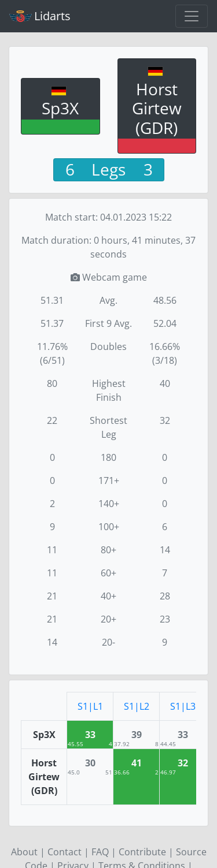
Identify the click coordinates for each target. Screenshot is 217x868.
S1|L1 (90, 706)
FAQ (100, 852)
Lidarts (40, 16)
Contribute (142, 852)
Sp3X (60, 108)
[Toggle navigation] (192, 16)
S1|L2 (137, 706)
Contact (65, 852)
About (24, 852)
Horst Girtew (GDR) (157, 108)
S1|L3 (183, 706)
